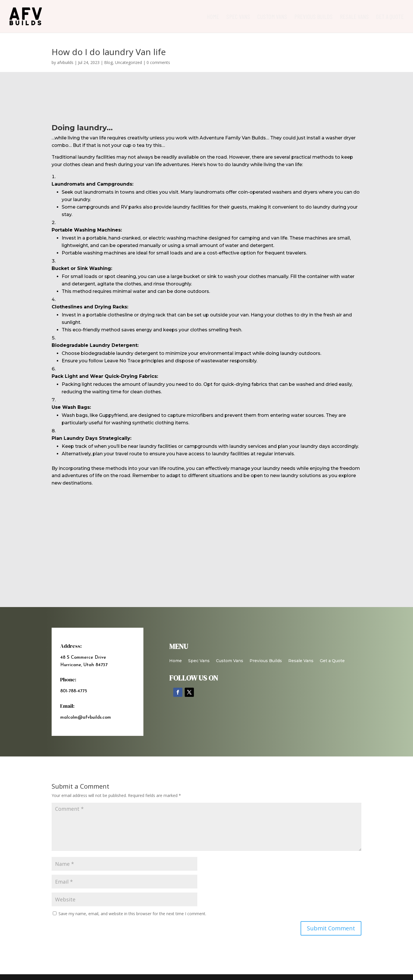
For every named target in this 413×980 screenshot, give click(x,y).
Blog (108, 62)
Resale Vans (354, 17)
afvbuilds (65, 62)
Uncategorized (128, 62)
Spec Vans (238, 17)
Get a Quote (390, 17)
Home (213, 17)
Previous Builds (313, 17)
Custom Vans (272, 17)
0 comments (158, 62)
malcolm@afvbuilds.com (86, 717)
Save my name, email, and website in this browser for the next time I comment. (132, 914)
